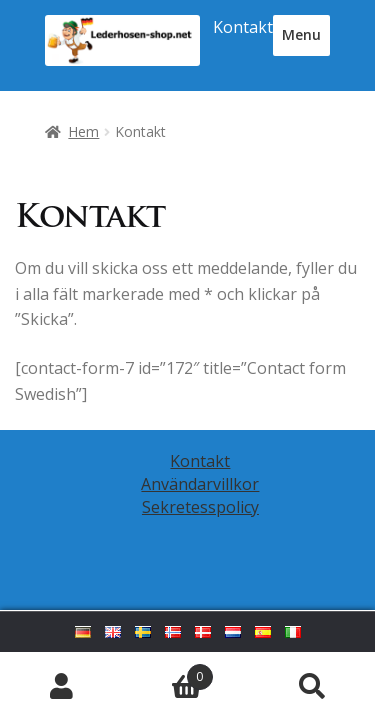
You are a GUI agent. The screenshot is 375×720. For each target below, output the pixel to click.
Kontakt (243, 27)
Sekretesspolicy (200, 507)
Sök (312, 686)
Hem (83, 131)
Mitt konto (62, 686)
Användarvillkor (200, 484)
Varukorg (169, 672)
